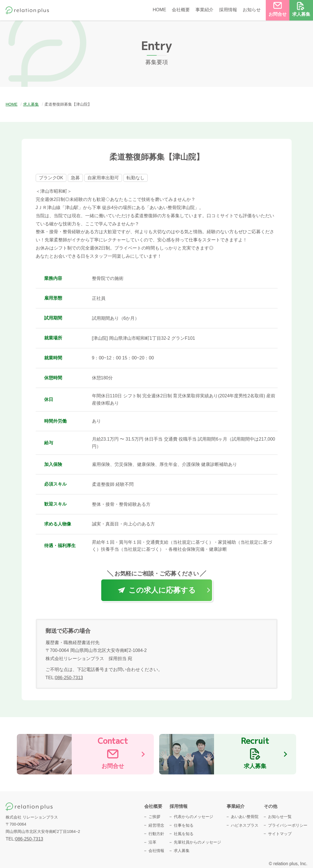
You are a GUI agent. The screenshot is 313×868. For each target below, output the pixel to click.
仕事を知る (184, 825)
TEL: (64, 678)
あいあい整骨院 (245, 817)
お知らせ (252, 10)
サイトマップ (280, 834)
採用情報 (228, 10)
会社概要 (181, 10)
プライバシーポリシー (288, 825)
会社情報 (156, 851)
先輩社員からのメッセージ (197, 842)
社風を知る (184, 834)
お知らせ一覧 (280, 817)
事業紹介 (204, 10)
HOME (159, 10)
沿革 (152, 842)
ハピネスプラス (245, 825)
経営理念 (156, 825)
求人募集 (182, 851)
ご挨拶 (154, 817)
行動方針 (156, 834)
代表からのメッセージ (193, 817)
